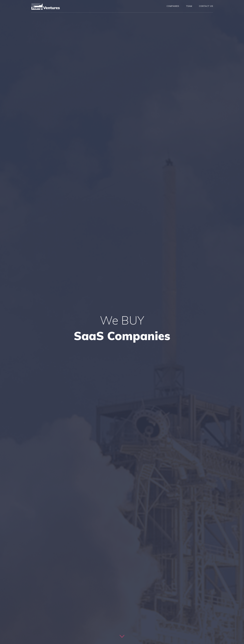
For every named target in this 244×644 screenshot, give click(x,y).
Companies (173, 6)
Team (189, 6)
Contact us (206, 6)
